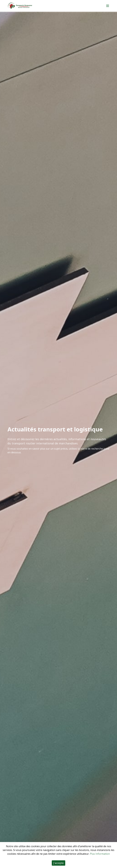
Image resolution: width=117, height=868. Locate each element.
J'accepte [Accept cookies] (58, 863)
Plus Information (100, 854)
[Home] (20, 6)
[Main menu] (108, 6)
